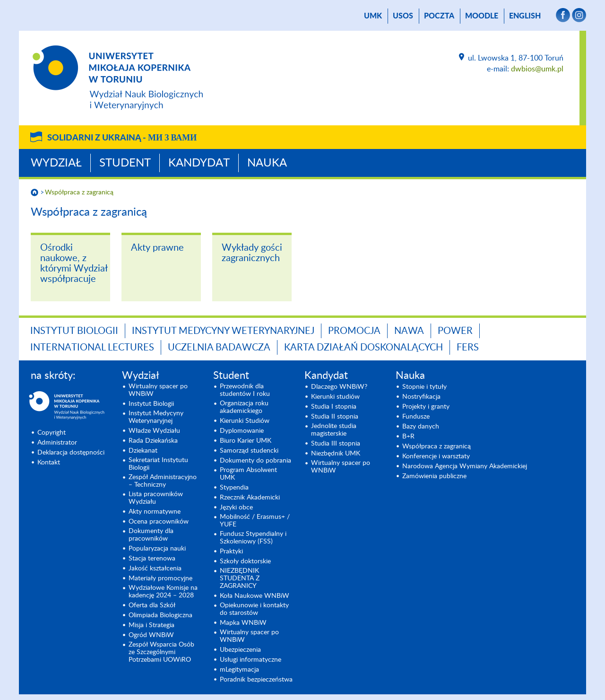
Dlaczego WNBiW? (339, 387)
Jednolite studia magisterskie (334, 430)
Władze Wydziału (154, 431)
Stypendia (234, 488)
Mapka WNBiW (243, 623)
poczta (439, 16)
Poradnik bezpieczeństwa (256, 680)
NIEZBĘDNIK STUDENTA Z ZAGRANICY (240, 578)
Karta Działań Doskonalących (363, 348)
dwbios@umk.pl (537, 69)
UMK (373, 16)
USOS (403, 16)
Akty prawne (157, 248)
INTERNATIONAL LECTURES (92, 348)
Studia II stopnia (335, 417)
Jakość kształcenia (155, 569)
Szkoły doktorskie (245, 561)
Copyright (52, 433)
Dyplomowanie (242, 431)
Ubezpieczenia (240, 650)
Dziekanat (143, 451)
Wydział (56, 163)
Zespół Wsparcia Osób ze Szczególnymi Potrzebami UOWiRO (161, 652)
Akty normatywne (155, 512)
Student (125, 163)
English (525, 16)
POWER (455, 331)
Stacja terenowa (152, 559)
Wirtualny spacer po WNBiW (158, 390)
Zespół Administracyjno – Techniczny (163, 481)
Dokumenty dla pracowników (151, 535)
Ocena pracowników (159, 522)
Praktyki (231, 551)
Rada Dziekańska (153, 441)
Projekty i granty (426, 407)
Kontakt (49, 463)
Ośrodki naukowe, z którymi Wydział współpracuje (74, 263)
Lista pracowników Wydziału (156, 498)
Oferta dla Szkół (152, 605)
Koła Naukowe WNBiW (255, 596)
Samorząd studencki (249, 451)
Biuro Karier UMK (246, 441)
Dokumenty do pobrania (255, 461)
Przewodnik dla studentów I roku (245, 390)
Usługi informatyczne (251, 660)
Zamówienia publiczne (434, 476)
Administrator (57, 443)
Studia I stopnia (334, 407)
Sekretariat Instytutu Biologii (158, 464)
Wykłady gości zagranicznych (252, 253)
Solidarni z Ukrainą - (122, 138)
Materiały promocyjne (160, 578)
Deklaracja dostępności (71, 453)
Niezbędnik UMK (336, 454)
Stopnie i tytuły (424, 387)
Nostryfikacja (421, 397)
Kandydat (199, 163)
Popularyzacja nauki (157, 549)
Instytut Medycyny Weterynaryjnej (223, 331)
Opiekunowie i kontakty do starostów (254, 609)
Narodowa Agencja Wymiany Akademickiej (465, 466)
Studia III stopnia (336, 444)
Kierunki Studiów (245, 421)
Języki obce (236, 507)
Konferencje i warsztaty (436, 456)
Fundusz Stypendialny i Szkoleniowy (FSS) (253, 538)
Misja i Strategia (151, 625)
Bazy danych (421, 427)
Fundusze (416, 417)
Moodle (482, 16)
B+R (408, 437)
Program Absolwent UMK (248, 474)
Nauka (267, 163)
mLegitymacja (239, 670)
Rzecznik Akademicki (250, 498)
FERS (468, 348)
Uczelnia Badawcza (219, 348)
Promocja (354, 331)
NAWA (409, 331)
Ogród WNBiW (151, 635)
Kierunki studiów (335, 397)
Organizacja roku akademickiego (244, 407)
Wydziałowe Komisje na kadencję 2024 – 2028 (163, 592)
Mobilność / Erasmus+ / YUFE (255, 521)
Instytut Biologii (74, 331)
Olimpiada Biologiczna (160, 615)
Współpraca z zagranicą (79, 192)
